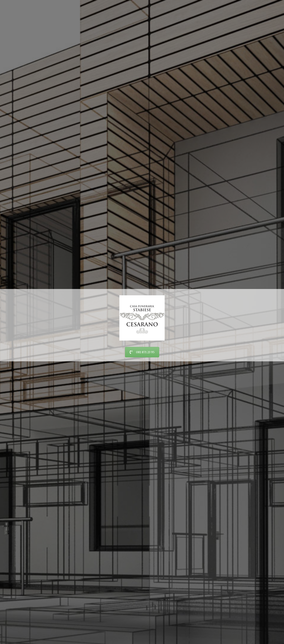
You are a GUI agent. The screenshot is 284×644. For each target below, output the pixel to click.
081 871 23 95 (142, 352)
